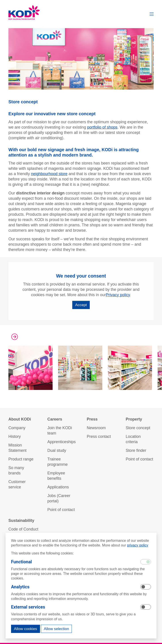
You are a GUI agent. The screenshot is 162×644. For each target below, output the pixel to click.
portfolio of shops (102, 127)
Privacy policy (118, 295)
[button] (152, 14)
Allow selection (56, 629)
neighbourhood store (49, 174)
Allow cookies (26, 629)
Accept (81, 305)
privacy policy (138, 545)
